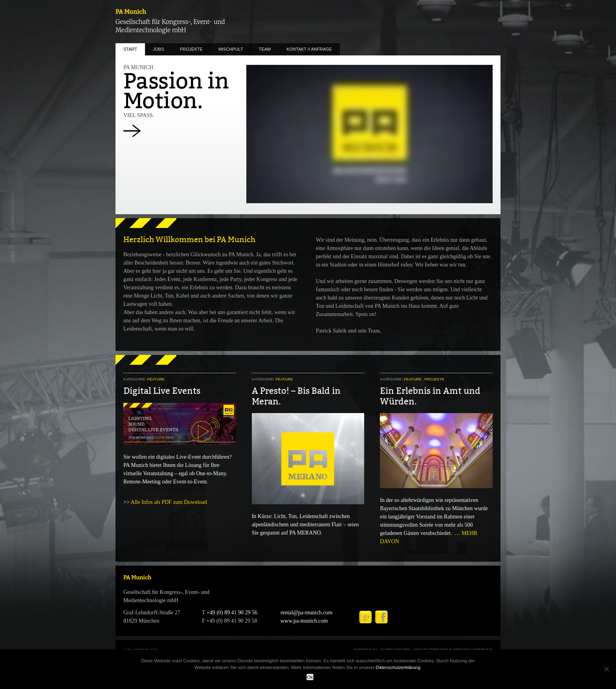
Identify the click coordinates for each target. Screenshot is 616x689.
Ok (310, 677)
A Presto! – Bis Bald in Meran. (296, 396)
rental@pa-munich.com (306, 613)
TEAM (265, 49)
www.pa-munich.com (304, 621)
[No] (606, 669)
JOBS (159, 49)
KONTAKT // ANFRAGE (309, 49)
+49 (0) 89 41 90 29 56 (232, 613)
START (130, 49)
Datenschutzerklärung (398, 667)
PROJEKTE (191, 49)
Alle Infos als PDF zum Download (169, 502)
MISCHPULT (231, 49)
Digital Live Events (162, 391)
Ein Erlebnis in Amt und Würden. (430, 396)
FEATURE (156, 379)
